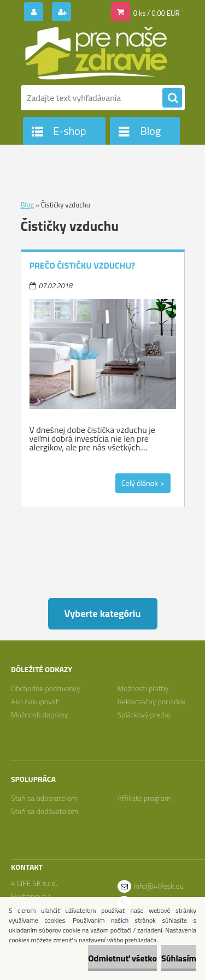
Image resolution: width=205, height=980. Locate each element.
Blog (28, 205)
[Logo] (96, 54)
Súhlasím (179, 958)
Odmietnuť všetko (122, 958)
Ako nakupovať (35, 701)
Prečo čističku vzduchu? (83, 265)
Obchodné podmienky (46, 688)
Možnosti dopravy (40, 714)
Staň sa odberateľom (44, 798)
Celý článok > (143, 483)
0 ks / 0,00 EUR (157, 13)
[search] (172, 98)
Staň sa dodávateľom (45, 811)
